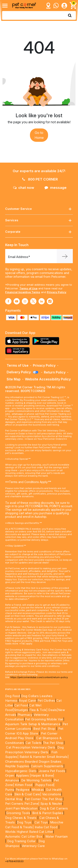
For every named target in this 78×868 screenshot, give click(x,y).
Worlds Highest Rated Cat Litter (29, 832)
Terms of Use (28, 288)
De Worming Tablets (37, 780)
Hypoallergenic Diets (21, 771)
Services (39, 220)
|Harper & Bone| (42, 775)
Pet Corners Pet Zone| (22, 804)
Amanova (12, 780)
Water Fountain (57, 836)
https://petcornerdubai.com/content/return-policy (39, 677)
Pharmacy (25, 715)
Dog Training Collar (21, 841)
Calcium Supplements (47, 766)
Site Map (14, 379)
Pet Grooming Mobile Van (44, 719)
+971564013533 (14, 861)
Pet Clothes (46, 701)
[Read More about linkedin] (42, 301)
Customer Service (39, 209)
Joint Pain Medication (21, 808)
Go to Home (39, 135)
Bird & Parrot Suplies (48, 813)
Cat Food (21, 705)
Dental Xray (14, 799)
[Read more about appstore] (19, 341)
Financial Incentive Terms (23, 292)
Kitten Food (24, 785)
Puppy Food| (45, 785)
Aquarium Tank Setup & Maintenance (33, 724)
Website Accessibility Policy (48, 379)
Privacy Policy (57, 292)
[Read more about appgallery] (19, 351)
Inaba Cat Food (46, 827)
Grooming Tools (18, 813)
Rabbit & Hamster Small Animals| (44, 757)
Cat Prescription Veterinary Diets (31, 747)
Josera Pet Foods (51, 771)
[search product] (70, 15)
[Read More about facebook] (8, 301)
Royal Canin (27, 701)
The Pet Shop (53, 743)
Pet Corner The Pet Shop (44, 799)
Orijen (10, 775)
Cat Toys (41, 822)
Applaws (22, 775)
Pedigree (22, 790)
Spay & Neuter (51, 804)
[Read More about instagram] (25, 301)
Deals (53, 710)
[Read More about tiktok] (50, 301)
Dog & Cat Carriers (54, 808)
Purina (10, 790)
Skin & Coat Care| (28, 794)
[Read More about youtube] (17, 301)
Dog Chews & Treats (21, 818)
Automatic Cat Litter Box (24, 836)
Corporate (39, 232)
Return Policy (55, 372)
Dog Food (13, 696)
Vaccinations (51, 794)
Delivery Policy (23, 372)
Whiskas (38, 790)
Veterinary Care (34, 846)
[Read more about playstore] (47, 341)
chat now (24, 188)
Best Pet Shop (45, 729)
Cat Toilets (33, 743)
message (56, 188)
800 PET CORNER (40, 179)
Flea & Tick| (39, 710)
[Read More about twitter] (33, 301)
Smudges (21, 710)
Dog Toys (24, 822)
